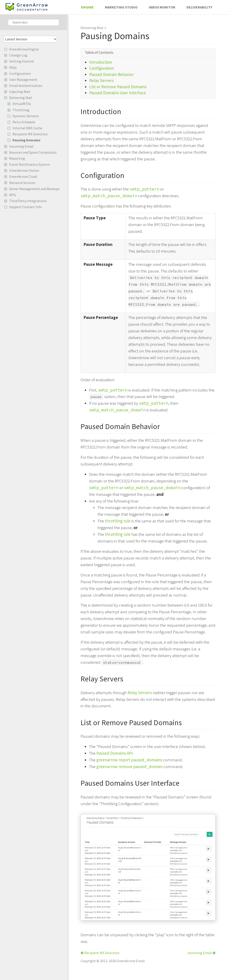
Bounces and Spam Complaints (33, 152)
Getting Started (21, 61)
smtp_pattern (144, 189)
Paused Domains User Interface (118, 93)
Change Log (18, 55)
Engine (87, 7)
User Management (23, 80)
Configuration (20, 73)
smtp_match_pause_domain (109, 196)
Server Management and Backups (34, 189)
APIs (13, 195)
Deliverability (199, 7)
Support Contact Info (26, 207)
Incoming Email (21, 146)
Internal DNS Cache (27, 128)
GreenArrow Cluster (24, 170)
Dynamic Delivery (26, 116)
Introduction (101, 62)
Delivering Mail (21, 98)
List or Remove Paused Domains (118, 87)
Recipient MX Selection (30, 134)
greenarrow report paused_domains (129, 760)
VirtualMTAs (22, 104)
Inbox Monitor (162, 7)
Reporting (17, 158)
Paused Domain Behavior (111, 74)
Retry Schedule (24, 122)
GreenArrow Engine (24, 49)
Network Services (22, 183)
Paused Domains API (114, 753)
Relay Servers (101, 80)
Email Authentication (26, 86)
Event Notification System (30, 164)
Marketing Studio (121, 7)
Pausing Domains (27, 140)
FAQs (13, 67)
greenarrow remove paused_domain (129, 766)
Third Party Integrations (28, 201)
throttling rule (118, 521)
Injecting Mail (20, 92)
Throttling (21, 110)
